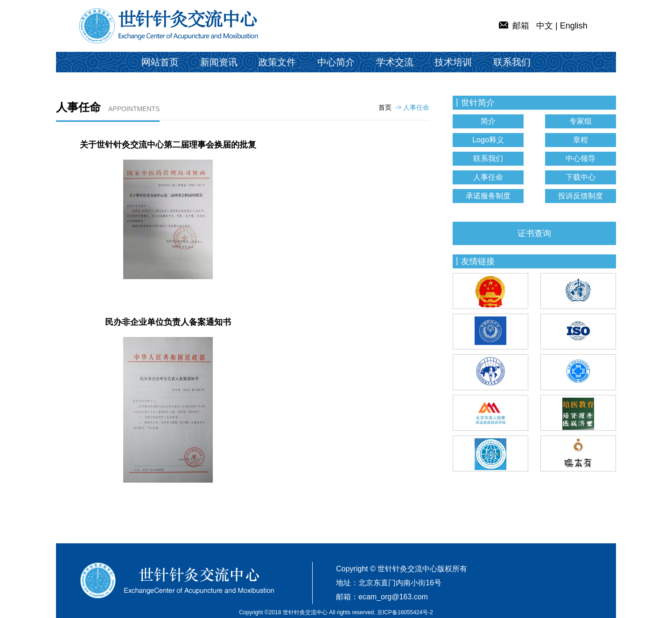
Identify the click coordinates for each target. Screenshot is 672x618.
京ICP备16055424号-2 (405, 612)
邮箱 (514, 26)
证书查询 (534, 233)
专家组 (581, 121)
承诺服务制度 (488, 196)
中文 (545, 26)
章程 (581, 140)
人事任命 (488, 177)
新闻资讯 (219, 62)
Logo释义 (488, 140)
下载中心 (581, 177)
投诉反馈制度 (581, 196)
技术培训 (453, 62)
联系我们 (512, 62)
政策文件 (277, 62)
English (574, 26)
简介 (488, 121)
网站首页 (160, 62)
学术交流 (395, 62)
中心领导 (581, 158)
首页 (385, 107)
